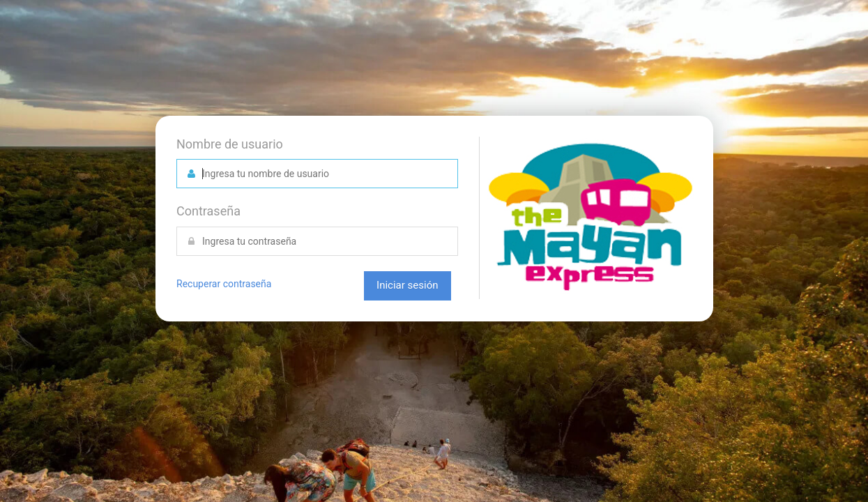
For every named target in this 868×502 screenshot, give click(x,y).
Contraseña (208, 211)
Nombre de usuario (230, 144)
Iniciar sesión (407, 285)
